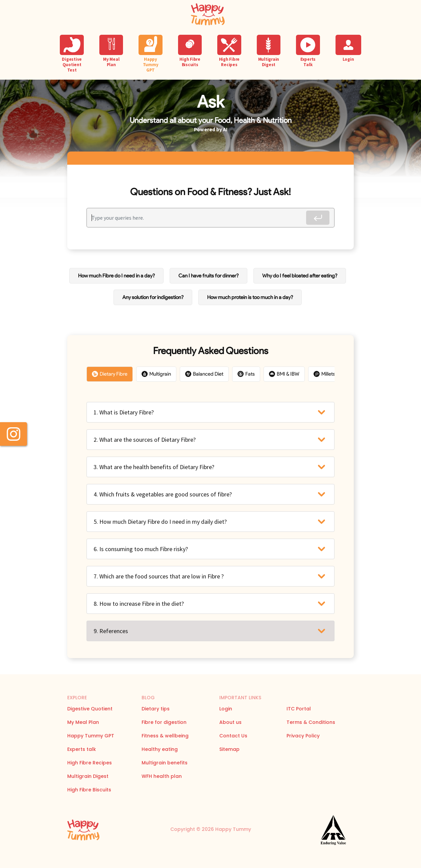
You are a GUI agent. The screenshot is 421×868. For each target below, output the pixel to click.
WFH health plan (162, 776)
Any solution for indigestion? (153, 297)
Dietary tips (156, 709)
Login (226, 709)
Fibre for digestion (164, 722)
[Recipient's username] (199, 218)
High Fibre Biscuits (89, 790)
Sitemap (229, 749)
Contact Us (233, 736)
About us (230, 722)
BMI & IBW (284, 374)
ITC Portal (299, 709)
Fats (246, 374)
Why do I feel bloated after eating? (300, 276)
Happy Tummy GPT (91, 736)
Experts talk (82, 749)
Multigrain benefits (165, 763)
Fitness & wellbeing (165, 736)
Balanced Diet (204, 374)
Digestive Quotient (90, 709)
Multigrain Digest (88, 776)
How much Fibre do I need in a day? (116, 276)
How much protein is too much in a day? (250, 297)
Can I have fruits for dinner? (208, 276)
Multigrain (156, 374)
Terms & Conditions (311, 722)
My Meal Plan (83, 722)
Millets (324, 374)
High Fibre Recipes (90, 763)
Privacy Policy (303, 736)
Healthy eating (160, 749)
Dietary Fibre (110, 374)
